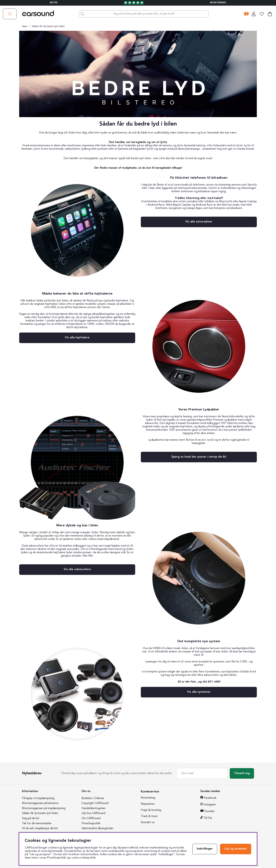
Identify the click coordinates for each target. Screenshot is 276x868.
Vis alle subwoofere (77, 569)
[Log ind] (254, 14)
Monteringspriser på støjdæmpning (44, 808)
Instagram (210, 805)
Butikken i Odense (93, 798)
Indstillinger (205, 849)
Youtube (209, 811)
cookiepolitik (88, 858)
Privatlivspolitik (91, 824)
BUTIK (54, 3)
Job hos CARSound (93, 813)
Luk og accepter (236, 849)
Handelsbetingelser (94, 808)
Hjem (25, 26)
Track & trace (149, 816)
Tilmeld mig (242, 773)
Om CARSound (91, 818)
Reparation (148, 804)
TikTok (208, 818)
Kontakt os (148, 822)
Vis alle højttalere (77, 338)
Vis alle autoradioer (199, 222)
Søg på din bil (31, 818)
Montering (218, 3)
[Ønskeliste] (262, 14)
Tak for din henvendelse (37, 824)
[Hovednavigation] (10, 14)
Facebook (210, 798)
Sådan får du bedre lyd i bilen (48, 26)
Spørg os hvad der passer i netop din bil (199, 457)
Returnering (148, 798)
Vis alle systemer (199, 692)
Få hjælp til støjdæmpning (38, 798)
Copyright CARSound (95, 803)
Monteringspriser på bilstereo (40, 803)
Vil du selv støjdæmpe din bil (40, 828)
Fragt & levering (151, 810)
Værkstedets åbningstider (97, 828)
